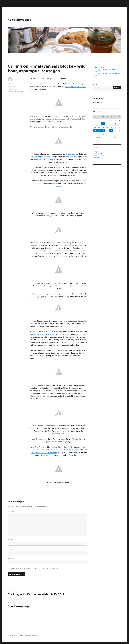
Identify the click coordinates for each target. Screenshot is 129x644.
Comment (12, 511)
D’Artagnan (70, 157)
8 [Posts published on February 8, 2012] (103, 124)
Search (95, 85)
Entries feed (98, 154)
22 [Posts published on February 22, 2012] (103, 131)
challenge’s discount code (43, 159)
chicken (17, 92)
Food (18, 89)
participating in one (38, 157)
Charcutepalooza (72, 154)
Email (11, 549)
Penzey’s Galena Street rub (41, 334)
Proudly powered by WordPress (29, 636)
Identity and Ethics (100, 67)
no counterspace (19, 20)
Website (11, 559)
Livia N (10, 84)
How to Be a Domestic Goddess (61, 450)
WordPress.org (99, 158)
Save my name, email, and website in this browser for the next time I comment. (34, 568)
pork (22, 92)
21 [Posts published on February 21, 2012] (99, 131)
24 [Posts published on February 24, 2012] (111, 131)
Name (10, 540)
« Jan (99, 137)
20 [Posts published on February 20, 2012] (95, 131)
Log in (96, 152)
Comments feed (99, 156)
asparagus (11, 92)
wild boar (73, 175)
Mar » (116, 137)
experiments (12, 89)
